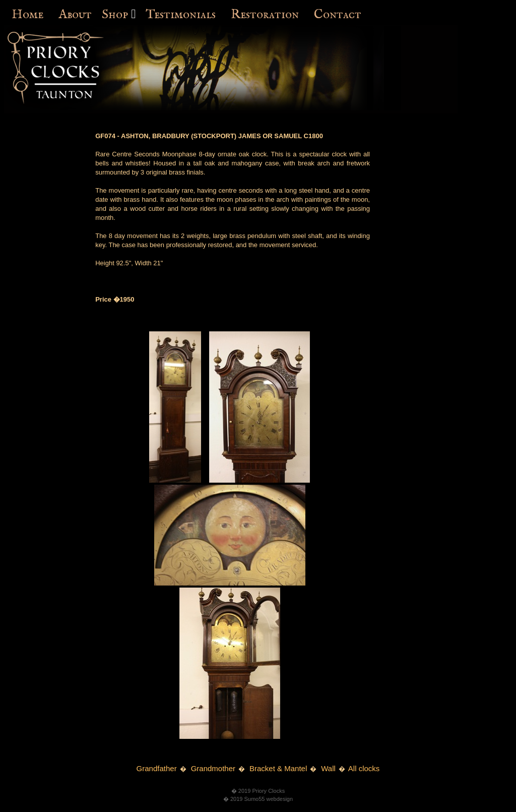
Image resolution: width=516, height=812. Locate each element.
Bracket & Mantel (278, 768)
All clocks (364, 768)
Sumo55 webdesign (268, 799)
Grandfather (157, 768)
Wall (328, 768)
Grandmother (213, 768)
